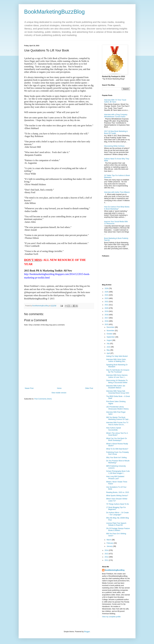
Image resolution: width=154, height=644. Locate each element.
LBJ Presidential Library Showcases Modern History (117, 408)
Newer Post (29, 388)
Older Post (89, 388)
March (109, 540)
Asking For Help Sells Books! (117, 356)
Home (59, 388)
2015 (107, 324)
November (111, 331)
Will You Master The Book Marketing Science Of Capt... (118, 418)
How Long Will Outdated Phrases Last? (115, 477)
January (110, 546)
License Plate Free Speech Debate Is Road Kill (116, 524)
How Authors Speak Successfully (113, 429)
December (111, 327)
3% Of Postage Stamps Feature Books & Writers (118, 529)
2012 (107, 557)
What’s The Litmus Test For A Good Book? (117, 434)
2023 (107, 298)
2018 (107, 315)
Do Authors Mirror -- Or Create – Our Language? (117, 514)
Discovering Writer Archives (114, 146)
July (108, 344)
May (108, 350)
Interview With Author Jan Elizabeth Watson (116, 387)
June (109, 347)
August (109, 340)
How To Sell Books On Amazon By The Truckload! (118, 371)
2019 (107, 311)
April (108, 353)
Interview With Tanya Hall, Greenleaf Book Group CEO (118, 392)
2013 (107, 554)
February (110, 543)
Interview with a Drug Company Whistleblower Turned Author (116, 116)
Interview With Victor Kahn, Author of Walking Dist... (116, 360)
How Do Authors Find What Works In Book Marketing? (117, 208)
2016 (107, 321)
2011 (107, 560)
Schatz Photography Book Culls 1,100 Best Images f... (118, 472)
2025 (107, 292)
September (111, 337)
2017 (107, 318)
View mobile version (59, 393)
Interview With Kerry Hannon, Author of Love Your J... (117, 376)
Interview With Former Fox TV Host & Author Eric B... (117, 424)
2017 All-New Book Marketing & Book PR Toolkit (116, 132)
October (110, 334)
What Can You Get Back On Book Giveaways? (117, 439)
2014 (107, 550)
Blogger (87, 632)
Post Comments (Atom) (43, 399)
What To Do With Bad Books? (117, 449)
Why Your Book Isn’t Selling (116, 458)
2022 (107, 302)
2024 (107, 295)
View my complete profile (111, 617)
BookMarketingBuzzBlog (55, 12)
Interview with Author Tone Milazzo (117, 192)
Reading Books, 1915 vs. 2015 (117, 492)
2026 (107, 288)
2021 (107, 305)
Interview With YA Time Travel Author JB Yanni (115, 101)
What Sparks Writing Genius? (117, 496)
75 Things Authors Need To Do (117, 504)
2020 (107, 308)
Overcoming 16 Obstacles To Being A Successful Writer (117, 381)
